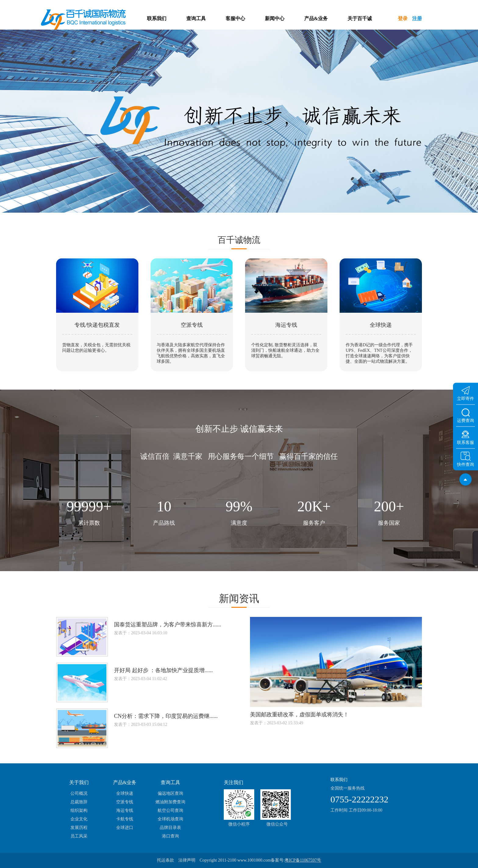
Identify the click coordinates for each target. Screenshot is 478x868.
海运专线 (125, 810)
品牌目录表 (170, 828)
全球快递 (125, 793)
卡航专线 (125, 819)
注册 (417, 18)
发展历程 (79, 828)
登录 (403, 18)
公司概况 (79, 793)
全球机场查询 (170, 819)
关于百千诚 (360, 18)
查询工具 (196, 18)
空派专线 (125, 802)
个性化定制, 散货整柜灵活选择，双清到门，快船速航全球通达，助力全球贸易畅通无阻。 (285, 350)
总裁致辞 (79, 802)
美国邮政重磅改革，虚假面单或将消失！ (299, 715)
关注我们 (234, 782)
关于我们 (79, 782)
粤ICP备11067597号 (303, 860)
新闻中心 (275, 18)
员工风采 (79, 836)
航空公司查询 (170, 810)
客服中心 (235, 18)
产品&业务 (316, 18)
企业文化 (79, 819)
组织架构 (79, 810)
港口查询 (170, 836)
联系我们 (157, 18)
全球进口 (125, 828)
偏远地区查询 (170, 793)
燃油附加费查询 (170, 802)
